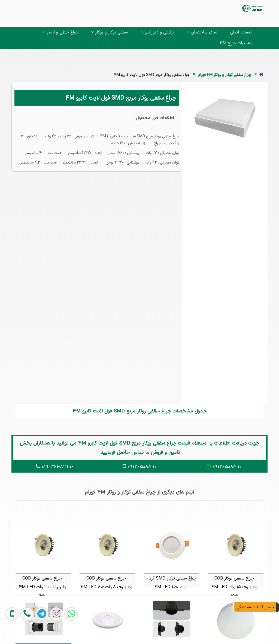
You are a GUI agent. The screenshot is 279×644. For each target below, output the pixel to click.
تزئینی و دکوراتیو (157, 32)
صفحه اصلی (241, 32)
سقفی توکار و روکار (110, 32)
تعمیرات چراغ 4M (236, 43)
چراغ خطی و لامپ (60, 32)
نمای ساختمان (202, 32)
